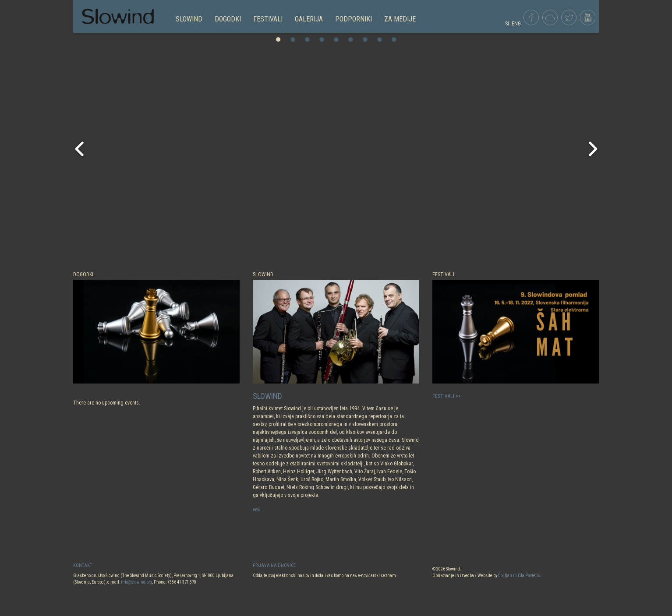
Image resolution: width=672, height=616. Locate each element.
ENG (516, 24)
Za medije (400, 19)
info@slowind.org (136, 582)
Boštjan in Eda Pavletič (519, 576)
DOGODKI (228, 19)
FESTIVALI (268, 19)
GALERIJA (309, 19)
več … (259, 510)
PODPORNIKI (354, 19)
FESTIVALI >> (447, 396)
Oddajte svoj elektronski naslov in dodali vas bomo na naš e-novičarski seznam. (325, 576)
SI (507, 24)
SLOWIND (189, 19)
